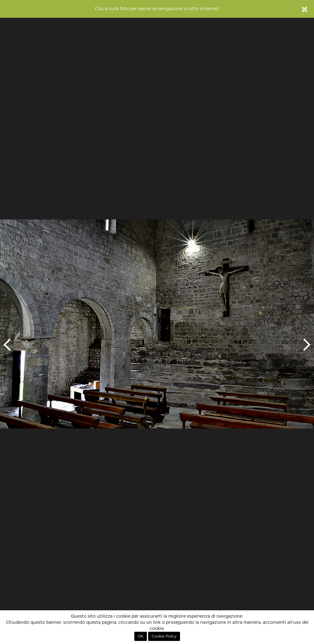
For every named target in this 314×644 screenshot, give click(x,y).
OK (141, 636)
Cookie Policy (164, 636)
